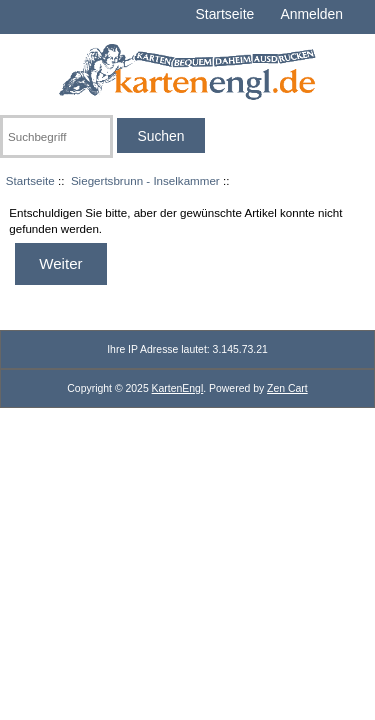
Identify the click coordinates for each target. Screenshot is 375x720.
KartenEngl (178, 388)
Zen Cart (287, 388)
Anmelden (311, 14)
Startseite (225, 14)
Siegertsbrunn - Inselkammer (145, 180)
